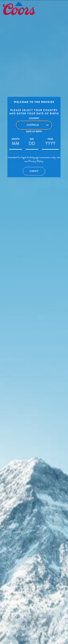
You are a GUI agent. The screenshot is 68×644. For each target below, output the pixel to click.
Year (50, 139)
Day (32, 139)
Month (16, 139)
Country (34, 118)
